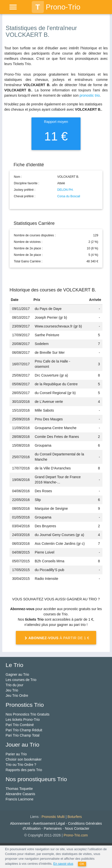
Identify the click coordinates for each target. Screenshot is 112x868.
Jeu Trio (12, 690)
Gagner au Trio (17, 674)
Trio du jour (14, 685)
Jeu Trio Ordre (17, 696)
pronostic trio (90, 95)
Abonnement (20, 823)
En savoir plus (63, 864)
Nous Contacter (77, 828)
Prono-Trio (56, 7)
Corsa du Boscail (69, 196)
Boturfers (75, 817)
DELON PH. (66, 190)
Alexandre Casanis (20, 794)
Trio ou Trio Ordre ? (21, 765)
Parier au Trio (16, 754)
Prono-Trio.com (76, 835)
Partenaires (53, 828)
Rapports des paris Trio (24, 770)
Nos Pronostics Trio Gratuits (27, 714)
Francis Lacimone (20, 799)
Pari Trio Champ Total (22, 735)
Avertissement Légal (49, 823)
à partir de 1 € (56, 638)
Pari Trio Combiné (20, 725)
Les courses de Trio (21, 680)
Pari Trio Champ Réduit (24, 730)
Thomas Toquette (19, 789)
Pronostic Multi (53, 817)
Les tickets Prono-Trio (23, 720)
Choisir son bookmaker (24, 759)
